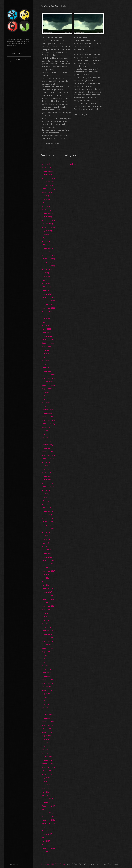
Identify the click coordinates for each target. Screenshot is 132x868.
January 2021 (47, 371)
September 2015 (48, 571)
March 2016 (46, 550)
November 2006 (48, 848)
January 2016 (47, 557)
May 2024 (46, 238)
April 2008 (46, 830)
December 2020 (48, 375)
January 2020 (47, 413)
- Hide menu (12, 865)
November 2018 (48, 455)
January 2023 (47, 294)
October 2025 (47, 185)
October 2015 (47, 567)
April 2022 (46, 325)
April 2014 (46, 624)
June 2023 (46, 276)
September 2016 (48, 529)
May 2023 (45, 280)
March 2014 (46, 627)
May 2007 (46, 837)
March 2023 (46, 287)
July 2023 (45, 273)
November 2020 (48, 378)
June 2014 (46, 616)
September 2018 (48, 459)
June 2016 (46, 539)
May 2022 (45, 322)
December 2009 (48, 806)
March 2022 (46, 329)
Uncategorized (70, 164)
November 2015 (48, 564)
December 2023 (48, 255)
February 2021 (47, 367)
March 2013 (46, 669)
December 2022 (48, 297)
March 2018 (46, 473)
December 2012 (48, 680)
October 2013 (47, 644)
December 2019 (48, 417)
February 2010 (47, 799)
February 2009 (48, 813)
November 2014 (48, 599)
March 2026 (46, 168)
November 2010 (48, 767)
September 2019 (48, 424)
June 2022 (46, 318)
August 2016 (47, 532)
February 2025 (47, 213)
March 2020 (46, 406)
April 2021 (46, 360)
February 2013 (47, 673)
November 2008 (48, 820)
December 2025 (48, 178)
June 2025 (46, 199)
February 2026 (47, 171)
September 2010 (48, 774)
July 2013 (45, 655)
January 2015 (47, 592)
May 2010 (45, 788)
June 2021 (46, 353)
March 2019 (46, 441)
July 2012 (45, 697)
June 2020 (46, 396)
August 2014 (47, 609)
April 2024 (46, 241)
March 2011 (46, 753)
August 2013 (47, 652)
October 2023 (47, 262)
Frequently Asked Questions (18, 60)
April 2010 (46, 792)
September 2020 (48, 385)
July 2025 (45, 196)
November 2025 (48, 182)
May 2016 (45, 543)
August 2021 (47, 346)
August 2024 (47, 231)
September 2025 (48, 189)
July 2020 (45, 392)
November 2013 (48, 641)
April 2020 (46, 403)
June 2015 (46, 578)
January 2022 (47, 336)
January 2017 (47, 515)
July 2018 (45, 466)
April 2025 (46, 206)
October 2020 (47, 381)
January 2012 (47, 718)
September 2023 (48, 266)
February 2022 (47, 332)
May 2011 (45, 746)
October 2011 (47, 729)
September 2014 (48, 606)
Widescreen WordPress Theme (53, 864)
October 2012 (47, 687)
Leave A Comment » (57, 37)
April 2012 (46, 708)
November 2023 (48, 259)
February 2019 (47, 445)
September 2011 (48, 732)
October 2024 (47, 224)
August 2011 (46, 736)
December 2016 (48, 518)
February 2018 (47, 476)
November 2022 (48, 301)
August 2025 (47, 192)
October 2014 (47, 602)
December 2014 (48, 595)
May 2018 (45, 469)
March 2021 (46, 364)
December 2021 (48, 339)
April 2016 (46, 546)
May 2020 (46, 399)
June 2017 (46, 497)
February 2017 (47, 511)
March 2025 (46, 210)
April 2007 (46, 841)
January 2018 (47, 480)
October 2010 (47, 771)
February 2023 (47, 290)
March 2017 (46, 508)
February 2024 (47, 248)
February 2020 (47, 410)
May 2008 (46, 827)
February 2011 (47, 757)
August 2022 (47, 311)
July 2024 (45, 234)
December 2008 (48, 816)
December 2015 (48, 560)
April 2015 (46, 585)
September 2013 (48, 648)
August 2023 (47, 269)
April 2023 (46, 283)
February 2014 (47, 630)
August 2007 (47, 834)
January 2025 (47, 217)
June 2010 (46, 785)
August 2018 (47, 462)
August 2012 (47, 694)
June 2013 (46, 658)
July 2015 (45, 574)
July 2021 (45, 350)
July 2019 (45, 431)
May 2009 (46, 809)
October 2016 (47, 525)
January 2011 (47, 760)
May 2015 (45, 581)
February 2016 (47, 553)
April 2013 (46, 666)
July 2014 (45, 613)
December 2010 (48, 764)
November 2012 (48, 683)
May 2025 (45, 203)
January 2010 (47, 802)
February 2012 (47, 715)
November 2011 (48, 725)
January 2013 (47, 676)
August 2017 (47, 490)
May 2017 (45, 501)
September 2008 (48, 823)
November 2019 (48, 420)
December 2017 (48, 483)
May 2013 (45, 662)
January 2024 (47, 252)
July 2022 (45, 315)
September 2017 (48, 487)
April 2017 (46, 504)
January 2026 (47, 175)
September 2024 (48, 227)
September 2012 (48, 690)
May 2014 (45, 620)
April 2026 (46, 164)
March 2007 (46, 844)
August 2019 (47, 427)
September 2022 (48, 308)
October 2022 (47, 304)
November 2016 (48, 522)
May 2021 (45, 357)
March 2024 (46, 245)
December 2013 (48, 638)
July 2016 (45, 536)
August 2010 (47, 778)
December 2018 (48, 452)
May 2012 (45, 704)
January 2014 (47, 634)
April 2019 (46, 438)
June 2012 (46, 701)
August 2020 (47, 389)
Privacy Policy (16, 53)
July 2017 (45, 494)
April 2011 (45, 750)
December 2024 (48, 220)
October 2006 (47, 851)
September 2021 (48, 343)
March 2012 (46, 711)
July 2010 (45, 781)
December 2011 (48, 722)
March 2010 (46, 795)
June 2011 (45, 743)
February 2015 (47, 588)
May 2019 (45, 434)
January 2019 (47, 448)
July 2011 (45, 739)
